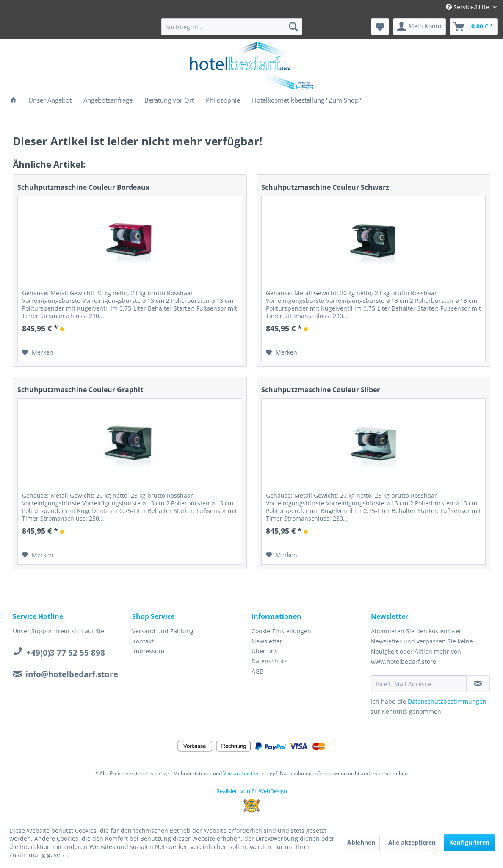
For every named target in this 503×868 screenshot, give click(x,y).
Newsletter (267, 641)
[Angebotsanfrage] (108, 100)
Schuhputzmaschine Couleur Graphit (80, 390)
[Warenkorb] (474, 27)
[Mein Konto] (419, 27)
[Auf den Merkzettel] (38, 352)
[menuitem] (232, 27)
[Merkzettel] (380, 27)
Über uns (265, 651)
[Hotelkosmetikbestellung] (307, 100)
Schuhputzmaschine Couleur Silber (321, 390)
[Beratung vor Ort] (169, 100)
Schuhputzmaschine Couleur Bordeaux (83, 187)
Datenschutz (269, 661)
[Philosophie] (223, 100)
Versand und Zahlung (163, 631)
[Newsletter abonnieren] (478, 684)
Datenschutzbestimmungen (447, 701)
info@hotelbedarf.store (72, 674)
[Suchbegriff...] (232, 27)
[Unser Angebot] (50, 100)
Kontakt (143, 641)
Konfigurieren (469, 842)
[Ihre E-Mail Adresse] (419, 684)
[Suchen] (293, 27)
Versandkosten (241, 773)
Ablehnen (361, 842)
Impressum (148, 651)
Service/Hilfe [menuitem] (468, 7)
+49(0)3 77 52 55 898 (66, 653)
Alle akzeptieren (412, 842)
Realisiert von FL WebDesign (252, 791)
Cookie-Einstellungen (281, 631)
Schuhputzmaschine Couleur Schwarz (325, 187)
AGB (257, 671)
